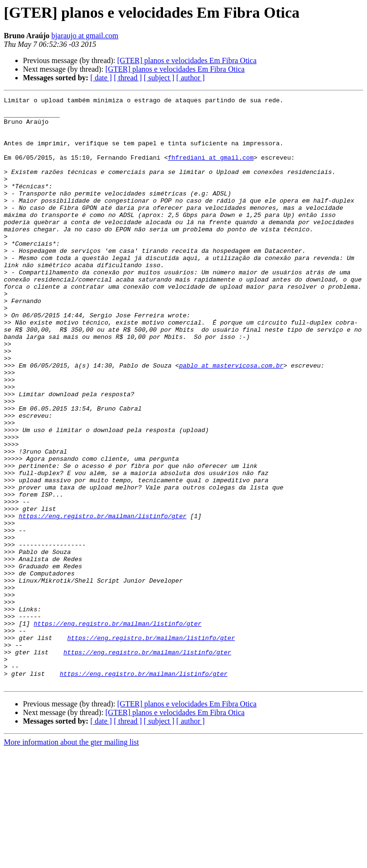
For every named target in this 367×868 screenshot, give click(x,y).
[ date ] (101, 78)
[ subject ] (159, 78)
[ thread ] (128, 78)
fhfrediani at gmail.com (210, 170)
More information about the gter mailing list (71, 860)
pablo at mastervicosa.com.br (231, 420)
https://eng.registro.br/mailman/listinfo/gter (103, 600)
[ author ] (191, 78)
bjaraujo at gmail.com (85, 36)
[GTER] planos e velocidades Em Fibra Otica (187, 60)
